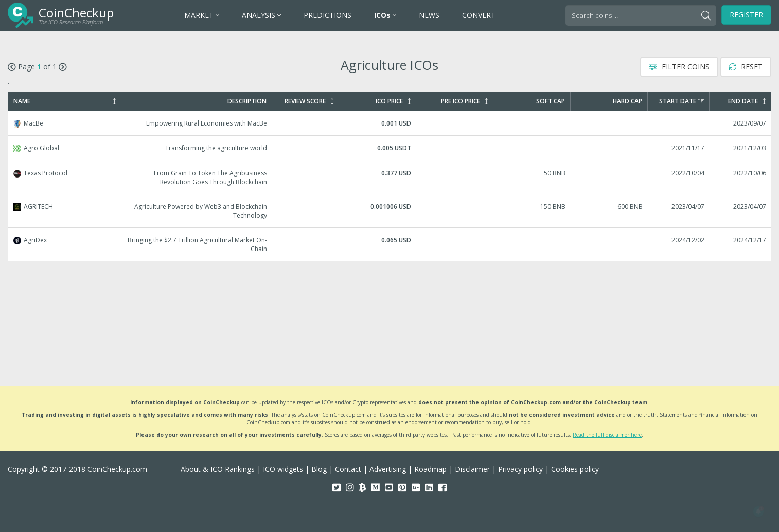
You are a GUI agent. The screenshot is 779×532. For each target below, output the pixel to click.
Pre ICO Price (464, 101)
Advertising (388, 469)
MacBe (390, 123)
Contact (348, 469)
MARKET (202, 15)
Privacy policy (520, 469)
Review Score (309, 101)
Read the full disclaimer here (607, 435)
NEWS (429, 15)
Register (746, 15)
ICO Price (393, 101)
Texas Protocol (390, 178)
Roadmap (430, 469)
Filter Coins (679, 67)
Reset (746, 67)
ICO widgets (283, 469)
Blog (319, 469)
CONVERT (479, 15)
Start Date (681, 101)
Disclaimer (472, 469)
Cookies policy (575, 469)
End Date (747, 101)
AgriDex (390, 244)
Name (65, 101)
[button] (758, 511)
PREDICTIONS (327, 15)
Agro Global (390, 148)
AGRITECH (390, 211)
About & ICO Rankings (218, 469)
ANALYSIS (261, 15)
